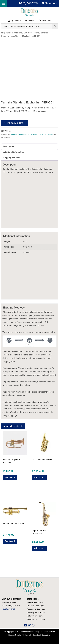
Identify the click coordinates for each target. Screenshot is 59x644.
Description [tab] (9, 146)
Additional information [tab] (14, 152)
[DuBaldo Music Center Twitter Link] (29, 625)
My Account (15, 21)
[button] (15, 123)
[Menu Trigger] (3, 3)
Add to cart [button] (10, 477)
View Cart (45, 21)
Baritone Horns (31, 134)
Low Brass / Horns (45, 134)
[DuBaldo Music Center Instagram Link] (33, 625)
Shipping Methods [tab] (12, 158)
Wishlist (30, 21)
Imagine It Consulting (42, 635)
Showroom (50, 3)
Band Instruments (18, 134)
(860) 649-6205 (28, 3)
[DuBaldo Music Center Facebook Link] (26, 625)
